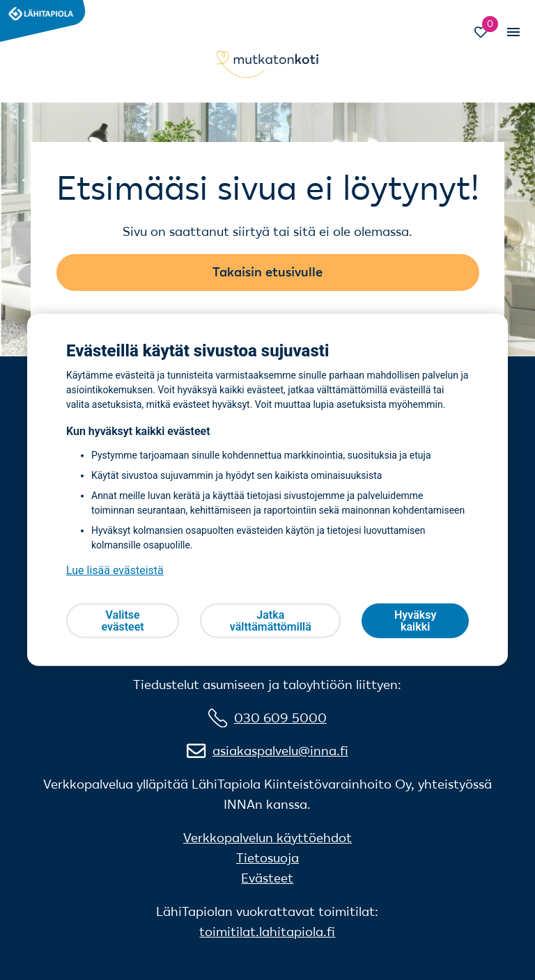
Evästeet (267, 878)
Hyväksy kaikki (415, 621)
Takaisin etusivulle (267, 272)
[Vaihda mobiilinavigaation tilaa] (513, 32)
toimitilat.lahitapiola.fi (267, 932)
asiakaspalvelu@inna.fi (280, 751)
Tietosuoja (267, 858)
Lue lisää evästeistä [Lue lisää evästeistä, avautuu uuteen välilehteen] (115, 570)
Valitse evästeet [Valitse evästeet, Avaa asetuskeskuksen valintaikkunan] (122, 621)
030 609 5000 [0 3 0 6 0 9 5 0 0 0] (280, 718)
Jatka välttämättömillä (271, 621)
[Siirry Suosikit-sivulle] (487, 34)
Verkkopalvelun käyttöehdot (267, 838)
